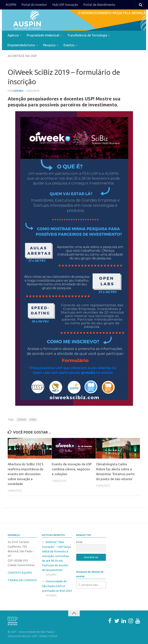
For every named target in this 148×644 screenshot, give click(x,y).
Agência (13, 35)
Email (79, 542)
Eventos (69, 45)
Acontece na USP (22, 56)
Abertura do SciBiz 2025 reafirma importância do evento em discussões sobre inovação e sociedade (26, 474)
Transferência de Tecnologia (87, 35)
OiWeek (22, 419)
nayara (18, 91)
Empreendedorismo (21, 45)
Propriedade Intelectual (43, 35)
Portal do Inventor (34, 5)
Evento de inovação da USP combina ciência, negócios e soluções (72, 469)
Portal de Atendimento (99, 5)
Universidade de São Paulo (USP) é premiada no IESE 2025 (57, 586)
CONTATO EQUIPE (20, 572)
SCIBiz (33, 419)
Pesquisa (49, 45)
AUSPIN (11, 5)
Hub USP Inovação (65, 5)
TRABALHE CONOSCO (22, 580)
